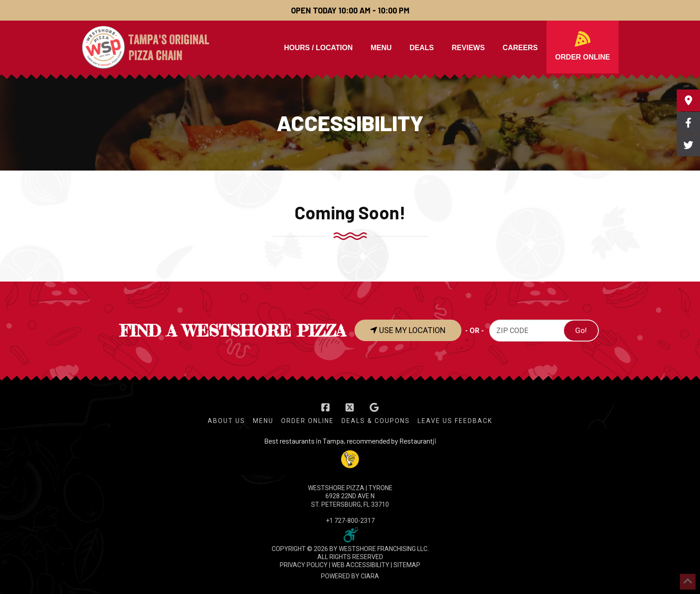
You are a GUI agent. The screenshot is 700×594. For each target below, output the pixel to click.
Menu (263, 421)
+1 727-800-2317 (350, 521)
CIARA (370, 576)
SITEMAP (407, 565)
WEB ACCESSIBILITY (361, 565)
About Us (226, 421)
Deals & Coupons (376, 421)
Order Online (307, 421)
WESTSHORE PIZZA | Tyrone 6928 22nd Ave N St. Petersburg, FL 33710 (350, 496)
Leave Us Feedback (455, 421)
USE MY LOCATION (408, 330)
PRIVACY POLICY (304, 565)
